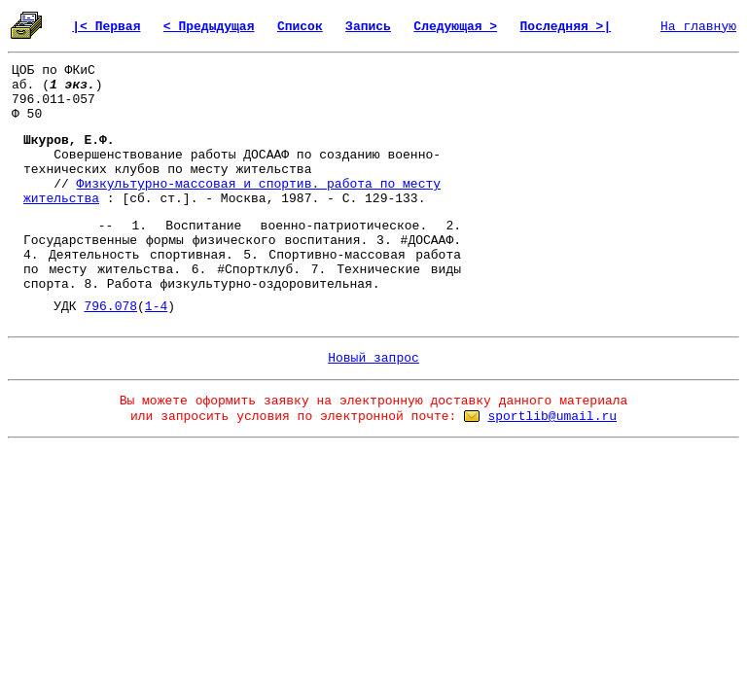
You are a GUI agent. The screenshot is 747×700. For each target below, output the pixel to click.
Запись (368, 27)
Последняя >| (566, 27)
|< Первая (106, 27)
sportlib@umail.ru (552, 417)
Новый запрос (373, 358)
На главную (698, 27)
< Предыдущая (209, 27)
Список (300, 27)
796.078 (110, 307)
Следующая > (455, 27)
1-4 (156, 307)
